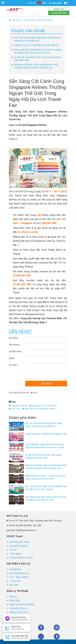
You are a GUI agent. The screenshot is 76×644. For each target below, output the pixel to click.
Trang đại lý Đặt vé (18, 608)
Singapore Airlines (19, 406)
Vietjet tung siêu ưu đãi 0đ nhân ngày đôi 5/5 (36, 45)
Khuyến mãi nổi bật (44, 20)
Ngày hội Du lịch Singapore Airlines (40, 409)
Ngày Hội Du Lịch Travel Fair (45, 406)
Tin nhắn (46, 384)
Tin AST (13, 550)
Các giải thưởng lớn (19, 546)
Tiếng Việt (38, 3)
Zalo (41, 636)
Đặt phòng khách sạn (20, 573)
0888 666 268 (59, 13)
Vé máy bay (15, 569)
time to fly (16, 409)
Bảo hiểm (14, 585)
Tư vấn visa (15, 581)
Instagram (57, 627)
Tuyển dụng (15, 554)
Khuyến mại (28, 20)
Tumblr (57, 636)
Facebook (41, 627)
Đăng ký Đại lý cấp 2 (19, 612)
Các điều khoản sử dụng (21, 558)
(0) (66, 3)
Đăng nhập (15, 600)
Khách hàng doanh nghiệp (22, 604)
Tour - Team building (19, 577)
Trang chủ (17, 20)
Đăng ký (13, 597)
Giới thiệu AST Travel (20, 542)
